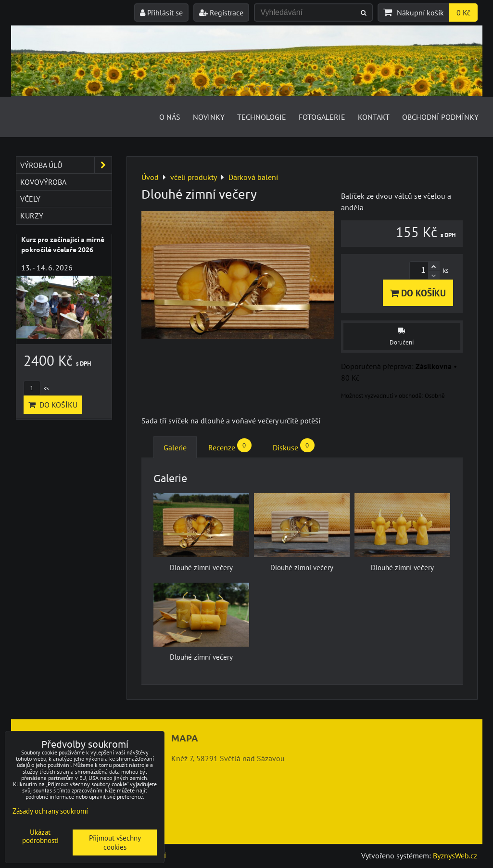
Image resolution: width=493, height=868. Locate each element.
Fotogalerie (322, 117)
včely (30, 199)
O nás (170, 117)
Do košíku (418, 293)
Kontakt (374, 117)
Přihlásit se (161, 13)
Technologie (262, 117)
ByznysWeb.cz (455, 855)
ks (36, 388)
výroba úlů (66, 165)
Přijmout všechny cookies (115, 842)
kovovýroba (43, 182)
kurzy (32, 216)
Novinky (209, 117)
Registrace (221, 13)
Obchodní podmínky (440, 117)
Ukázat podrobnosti (40, 836)
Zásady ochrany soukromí (50, 811)
